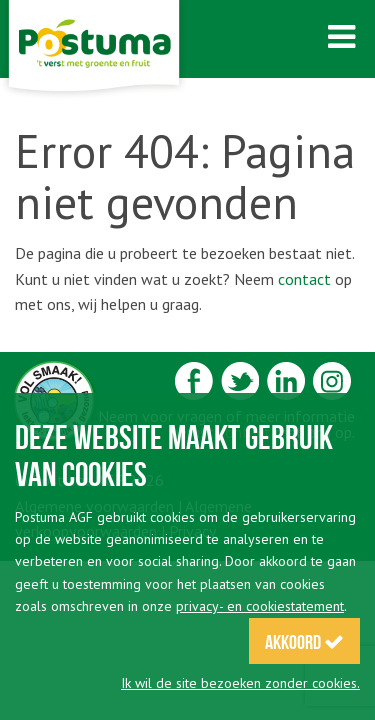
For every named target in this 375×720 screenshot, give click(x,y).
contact (304, 279)
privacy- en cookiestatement (260, 606)
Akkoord (304, 642)
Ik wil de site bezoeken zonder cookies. (240, 683)
